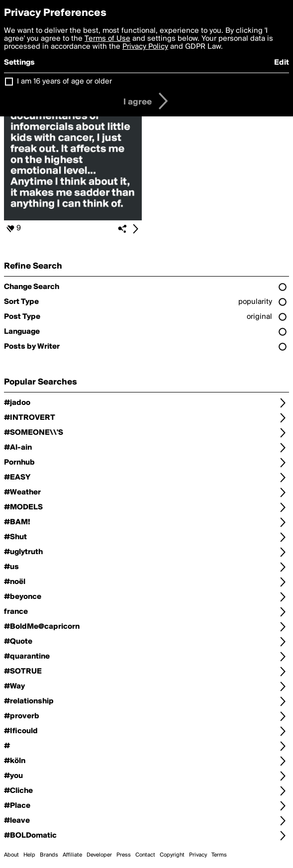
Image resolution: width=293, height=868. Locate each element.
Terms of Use (107, 39)
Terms (219, 855)
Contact (145, 855)
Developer (99, 855)
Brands (49, 855)
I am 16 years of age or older (64, 82)
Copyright (172, 855)
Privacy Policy (145, 47)
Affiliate (72, 855)
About (11, 855)
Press (124, 855)
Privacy (198, 855)
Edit (282, 63)
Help (29, 855)
